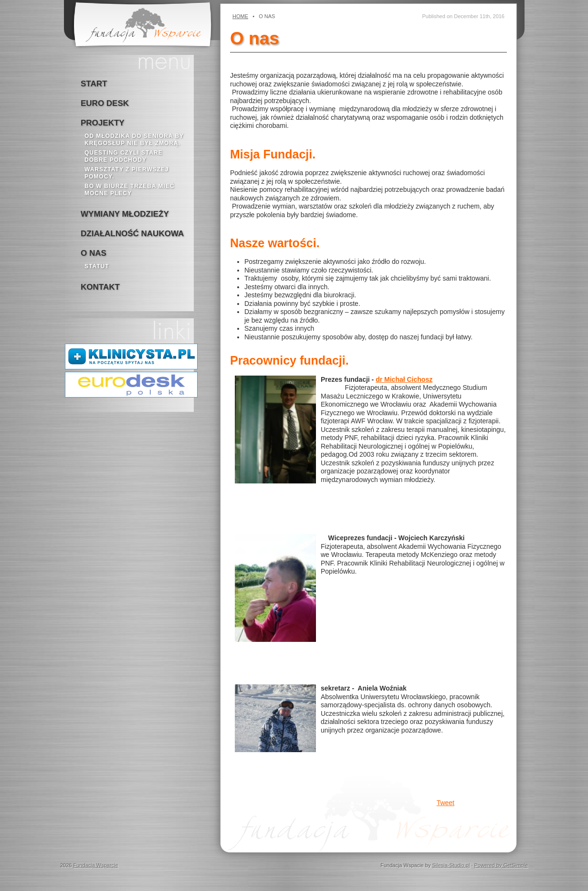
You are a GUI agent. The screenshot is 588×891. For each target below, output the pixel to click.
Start (94, 84)
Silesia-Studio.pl (451, 865)
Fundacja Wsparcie (96, 865)
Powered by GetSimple (501, 865)
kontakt (100, 287)
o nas (94, 253)
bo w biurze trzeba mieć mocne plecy (130, 190)
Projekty (103, 123)
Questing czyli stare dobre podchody (124, 156)
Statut (97, 266)
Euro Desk (105, 103)
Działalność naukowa (132, 234)
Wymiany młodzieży (125, 214)
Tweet (446, 803)
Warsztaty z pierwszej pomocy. (127, 173)
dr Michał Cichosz (404, 379)
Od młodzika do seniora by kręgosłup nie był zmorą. (134, 140)
